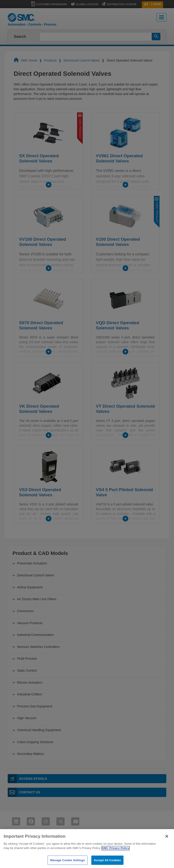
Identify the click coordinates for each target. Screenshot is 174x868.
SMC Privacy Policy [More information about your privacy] (116, 853)
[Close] (167, 841)
